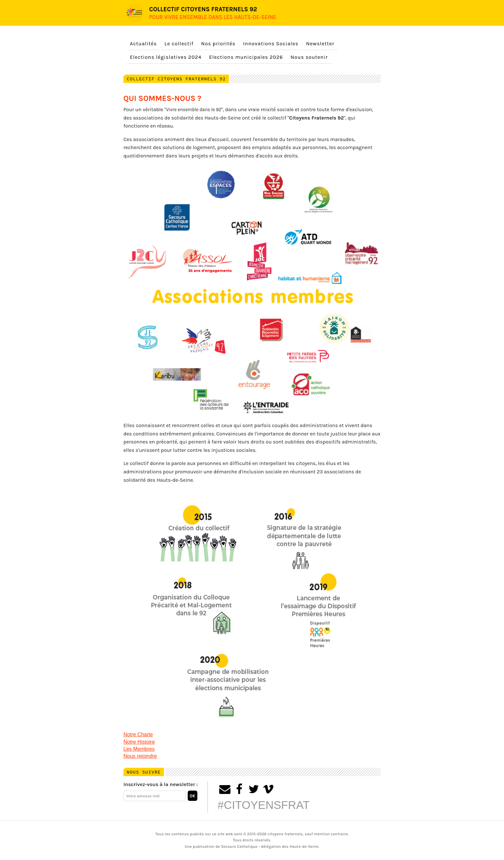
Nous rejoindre (140, 756)
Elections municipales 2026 (246, 57)
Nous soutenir (309, 57)
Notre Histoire (139, 742)
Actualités (143, 44)
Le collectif (179, 44)
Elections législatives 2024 (166, 57)
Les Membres (139, 749)
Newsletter (320, 44)
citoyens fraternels (285, 834)
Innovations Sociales (271, 44)
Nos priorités (218, 44)
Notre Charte (138, 735)
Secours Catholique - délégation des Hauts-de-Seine (270, 847)
